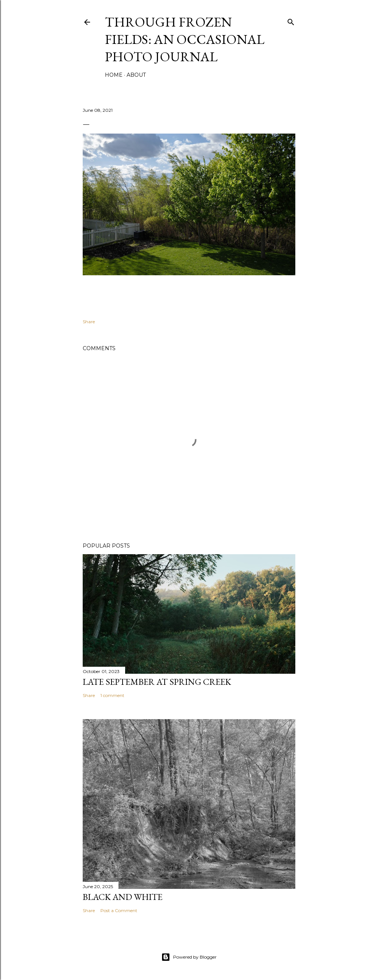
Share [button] (89, 322)
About (136, 75)
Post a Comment (119, 910)
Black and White (123, 897)
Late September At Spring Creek (157, 682)
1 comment (112, 695)
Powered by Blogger (189, 957)
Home (114, 75)
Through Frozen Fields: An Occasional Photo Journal (185, 39)
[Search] (291, 20)
